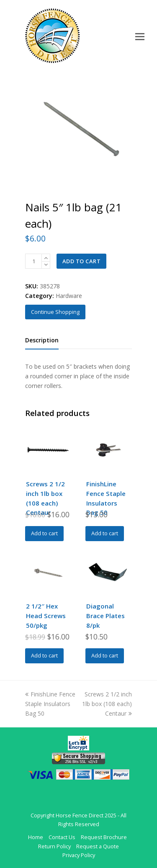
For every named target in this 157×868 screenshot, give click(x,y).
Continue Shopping (55, 312)
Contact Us (62, 837)
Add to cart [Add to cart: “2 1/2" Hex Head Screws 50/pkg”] (44, 655)
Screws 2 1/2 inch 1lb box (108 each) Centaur (107, 704)
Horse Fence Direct (80, 815)
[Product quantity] (33, 261)
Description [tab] (42, 340)
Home (36, 837)
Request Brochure (104, 837)
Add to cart (82, 261)
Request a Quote (98, 846)
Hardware (69, 296)
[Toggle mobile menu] (140, 36)
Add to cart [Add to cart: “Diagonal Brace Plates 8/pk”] (105, 655)
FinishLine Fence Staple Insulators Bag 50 (50, 704)
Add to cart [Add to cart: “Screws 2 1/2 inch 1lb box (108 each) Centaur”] (44, 533)
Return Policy (54, 846)
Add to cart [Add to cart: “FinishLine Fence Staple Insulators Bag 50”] (105, 533)
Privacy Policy (79, 855)
